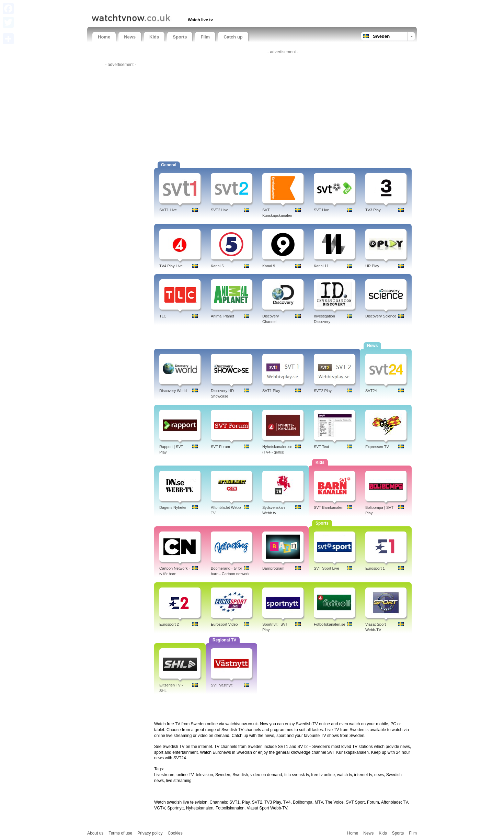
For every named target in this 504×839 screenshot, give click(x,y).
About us (95, 833)
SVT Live (321, 210)
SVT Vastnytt (222, 685)
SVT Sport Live (327, 568)
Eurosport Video (224, 624)
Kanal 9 (269, 266)
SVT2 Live (220, 210)
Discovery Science (381, 316)
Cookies (175, 833)
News (130, 37)
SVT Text (321, 447)
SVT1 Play (271, 391)
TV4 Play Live (171, 266)
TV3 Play (373, 210)
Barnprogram (273, 568)
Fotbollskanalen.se (330, 624)
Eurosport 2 (169, 624)
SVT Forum (220, 447)
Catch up (233, 37)
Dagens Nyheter (173, 507)
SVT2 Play (323, 391)
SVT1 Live (168, 210)
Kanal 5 (217, 266)
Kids (154, 37)
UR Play (372, 266)
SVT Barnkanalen (329, 507)
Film (205, 37)
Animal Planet (222, 316)
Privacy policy (150, 833)
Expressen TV (377, 447)
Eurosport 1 (375, 568)
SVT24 (371, 391)
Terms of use (120, 833)
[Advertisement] (173, 6)
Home (104, 37)
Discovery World (173, 391)
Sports (180, 37)
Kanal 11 (321, 266)
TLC (163, 316)
